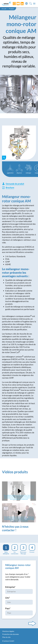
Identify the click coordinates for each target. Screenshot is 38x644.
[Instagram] (13, 4)
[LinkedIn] (21, 4)
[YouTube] (17, 4)
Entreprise (10, 587)
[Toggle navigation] (34, 4)
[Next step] (32, 623)
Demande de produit (13, 184)
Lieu (8, 598)
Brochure (8, 188)
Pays (8, 608)
